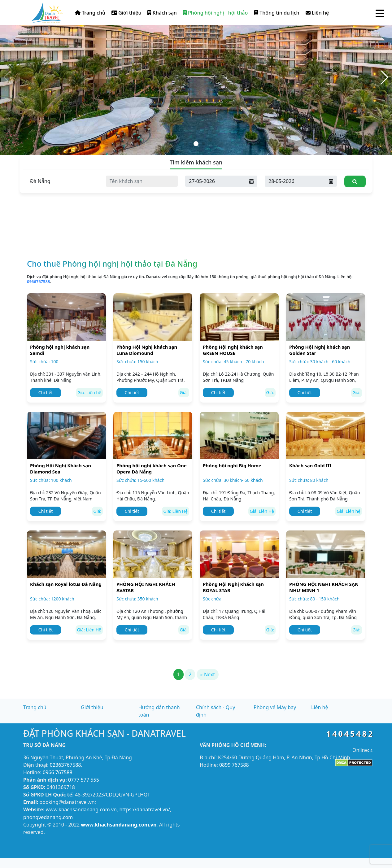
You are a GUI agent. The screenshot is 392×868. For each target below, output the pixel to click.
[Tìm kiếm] (355, 181)
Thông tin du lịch (277, 13)
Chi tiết (46, 393)
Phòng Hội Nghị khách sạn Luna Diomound (147, 350)
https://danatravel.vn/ (144, 809)
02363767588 (65, 765)
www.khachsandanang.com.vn (81, 809)
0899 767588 (234, 765)
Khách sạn (162, 13)
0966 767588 (58, 772)
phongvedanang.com (48, 817)
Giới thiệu (126, 13)
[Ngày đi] (295, 181)
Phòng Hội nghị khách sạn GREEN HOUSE (233, 350)
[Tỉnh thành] (62, 181)
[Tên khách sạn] (142, 181)
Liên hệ (317, 13)
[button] (385, 77)
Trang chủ (90, 13)
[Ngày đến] (216, 181)
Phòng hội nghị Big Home (232, 465)
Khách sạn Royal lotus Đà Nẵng (66, 584)
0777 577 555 (84, 780)
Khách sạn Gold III (310, 465)
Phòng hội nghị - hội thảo (215, 13)
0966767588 (38, 281)
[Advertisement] (196, 201)
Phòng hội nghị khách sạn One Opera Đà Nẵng (152, 469)
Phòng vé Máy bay (275, 707)
